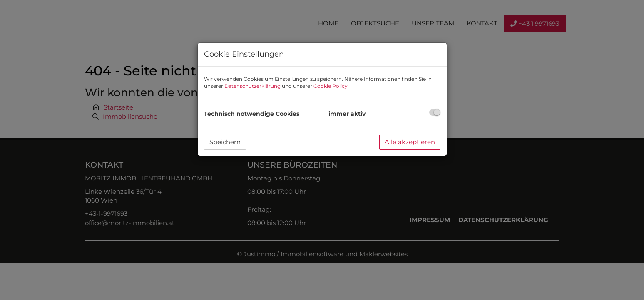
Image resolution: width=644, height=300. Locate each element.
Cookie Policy (331, 86)
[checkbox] (435, 112)
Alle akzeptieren (410, 142)
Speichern (225, 142)
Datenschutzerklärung (252, 86)
